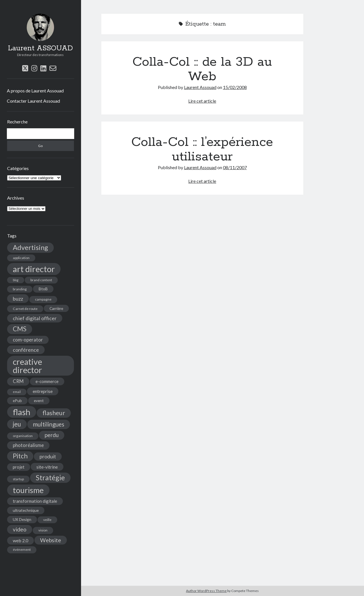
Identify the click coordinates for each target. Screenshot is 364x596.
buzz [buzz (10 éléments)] (18, 299)
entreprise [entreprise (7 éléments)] (43, 391)
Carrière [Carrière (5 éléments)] (56, 308)
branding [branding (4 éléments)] (20, 289)
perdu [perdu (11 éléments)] (52, 435)
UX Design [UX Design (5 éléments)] (22, 519)
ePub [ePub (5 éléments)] (17, 401)
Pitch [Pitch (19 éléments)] (20, 456)
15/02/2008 (235, 87)
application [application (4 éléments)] (21, 258)
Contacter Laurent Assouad (33, 101)
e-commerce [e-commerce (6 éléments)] (47, 381)
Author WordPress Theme (206, 591)
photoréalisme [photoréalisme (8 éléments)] (28, 445)
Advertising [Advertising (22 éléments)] (30, 247)
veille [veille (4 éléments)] (47, 520)
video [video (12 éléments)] (20, 529)
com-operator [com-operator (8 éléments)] (28, 340)
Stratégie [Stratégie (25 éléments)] (50, 478)
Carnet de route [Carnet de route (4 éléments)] (25, 309)
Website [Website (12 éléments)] (51, 540)
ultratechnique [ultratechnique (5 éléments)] (26, 510)
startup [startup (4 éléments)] (18, 479)
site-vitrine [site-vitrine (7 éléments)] (47, 467)
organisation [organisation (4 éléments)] (23, 436)
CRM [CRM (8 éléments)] (18, 381)
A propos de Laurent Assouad (35, 91)
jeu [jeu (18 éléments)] (17, 424)
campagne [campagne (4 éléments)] (43, 299)
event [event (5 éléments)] (39, 401)
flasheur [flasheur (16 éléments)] (54, 413)
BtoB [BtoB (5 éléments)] (43, 289)
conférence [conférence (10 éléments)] (26, 350)
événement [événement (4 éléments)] (22, 550)
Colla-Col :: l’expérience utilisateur (202, 149)
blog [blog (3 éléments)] (16, 280)
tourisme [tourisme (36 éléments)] (28, 490)
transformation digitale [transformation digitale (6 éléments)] (35, 501)
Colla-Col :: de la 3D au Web (202, 69)
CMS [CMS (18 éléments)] (20, 329)
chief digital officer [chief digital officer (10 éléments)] (35, 318)
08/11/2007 (235, 167)
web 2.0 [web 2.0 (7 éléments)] (20, 540)
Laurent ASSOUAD (40, 48)
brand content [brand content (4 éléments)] (41, 280)
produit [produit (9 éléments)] (48, 457)
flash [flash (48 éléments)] (22, 412)
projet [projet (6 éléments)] (19, 467)
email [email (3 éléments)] (17, 392)
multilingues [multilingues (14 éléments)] (49, 424)
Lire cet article (202, 101)
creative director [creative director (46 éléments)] (27, 366)
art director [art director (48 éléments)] (34, 269)
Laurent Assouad (200, 87)
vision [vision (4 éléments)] (43, 530)
